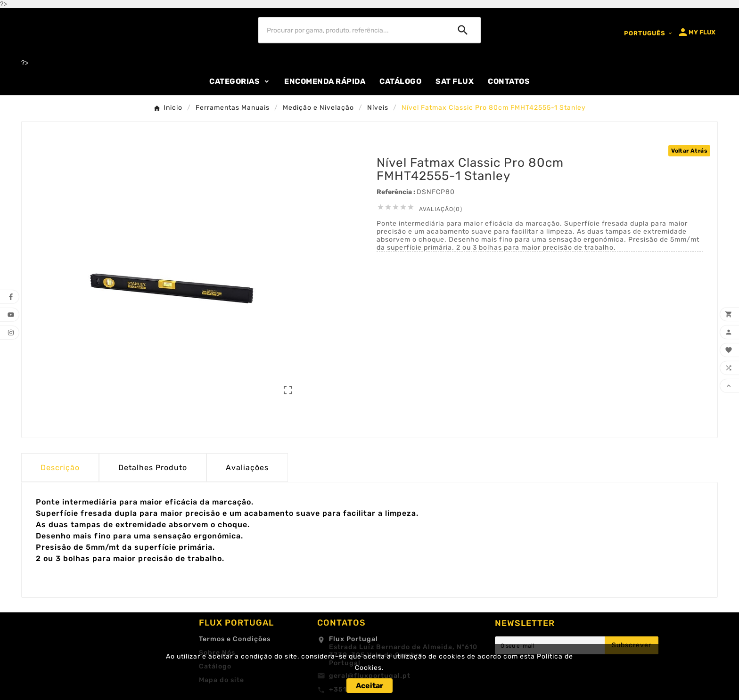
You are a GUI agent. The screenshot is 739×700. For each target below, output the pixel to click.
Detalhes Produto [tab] (153, 468)
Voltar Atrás (689, 151)
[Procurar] (353, 30)
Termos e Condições (235, 639)
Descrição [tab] (60, 468)
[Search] (463, 30)
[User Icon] (696, 32)
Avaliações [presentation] (247, 468)
